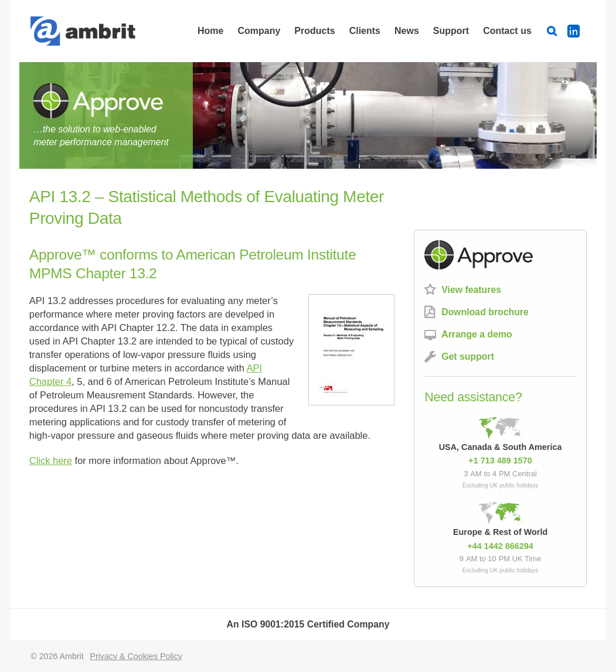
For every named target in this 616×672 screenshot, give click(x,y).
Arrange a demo (477, 334)
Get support (468, 357)
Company (259, 31)
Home (210, 31)
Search (554, 31)
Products (314, 31)
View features (471, 290)
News (407, 31)
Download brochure (485, 312)
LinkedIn (577, 31)
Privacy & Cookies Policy (136, 656)
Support (451, 31)
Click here (51, 460)
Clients (365, 31)
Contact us (507, 31)
